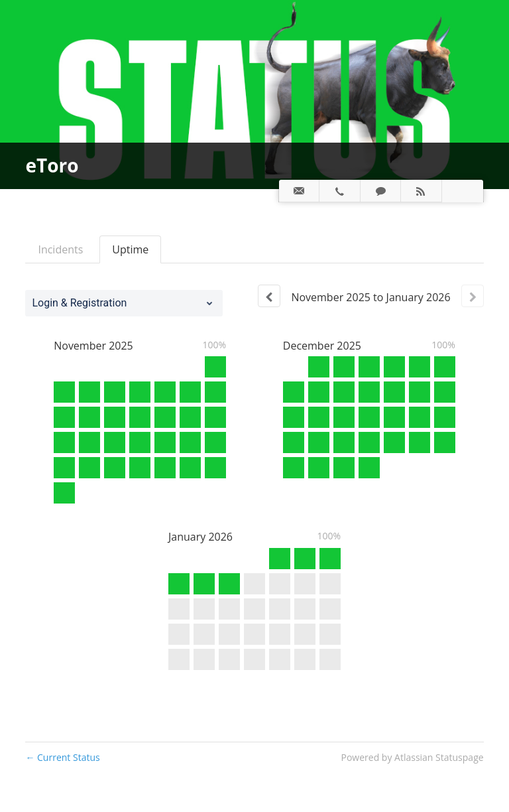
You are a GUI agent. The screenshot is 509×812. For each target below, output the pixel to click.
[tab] (300, 191)
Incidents (60, 249)
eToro (52, 165)
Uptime (130, 249)
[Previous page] (269, 296)
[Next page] (473, 296)
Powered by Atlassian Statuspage (413, 757)
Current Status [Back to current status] (62, 757)
